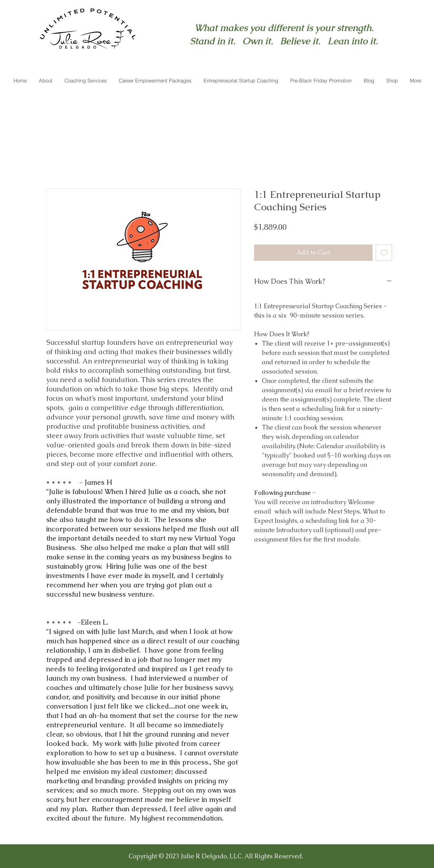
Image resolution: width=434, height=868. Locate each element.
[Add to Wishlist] (384, 253)
